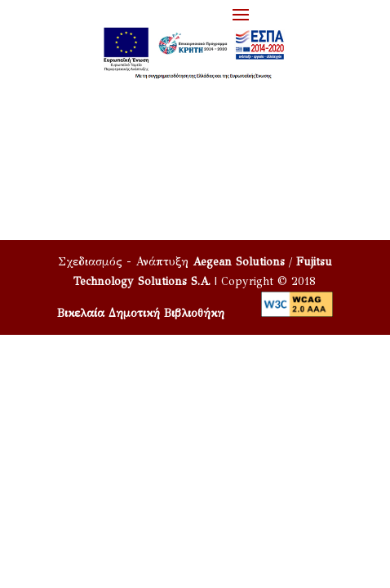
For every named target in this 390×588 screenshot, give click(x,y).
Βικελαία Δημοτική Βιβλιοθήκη (141, 313)
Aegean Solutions (239, 262)
